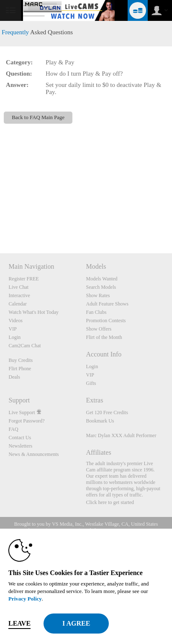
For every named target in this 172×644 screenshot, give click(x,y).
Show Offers (99, 329)
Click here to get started (110, 502)
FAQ (14, 429)
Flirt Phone (20, 369)
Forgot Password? (27, 421)
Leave (19, 623)
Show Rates (98, 295)
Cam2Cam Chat (25, 346)
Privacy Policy (25, 599)
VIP (13, 329)
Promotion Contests (106, 321)
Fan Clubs (96, 312)
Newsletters (21, 446)
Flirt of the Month (104, 337)
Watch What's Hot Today (34, 312)
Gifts (91, 383)
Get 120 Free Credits (107, 412)
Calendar (18, 304)
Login (15, 337)
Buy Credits (21, 360)
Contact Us (20, 438)
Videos (16, 321)
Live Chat (19, 287)
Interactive (19, 295)
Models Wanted (101, 279)
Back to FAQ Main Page (38, 117)
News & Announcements (34, 454)
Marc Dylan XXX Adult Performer (121, 435)
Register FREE (24, 279)
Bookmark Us (100, 421)
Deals (14, 377)
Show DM (0, 222)
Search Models (101, 287)
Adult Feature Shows (107, 304)
